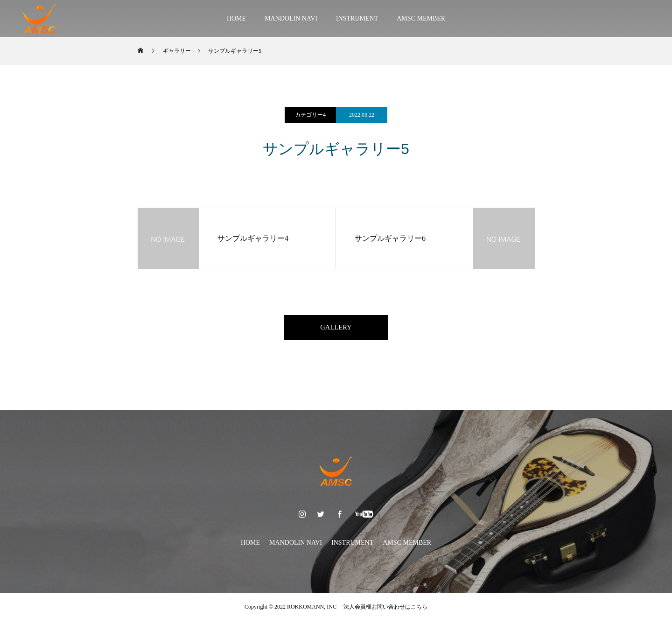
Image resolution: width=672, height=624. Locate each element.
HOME (236, 18)
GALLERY (336, 329)
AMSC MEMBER (421, 18)
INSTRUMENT (357, 18)
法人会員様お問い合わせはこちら (383, 610)
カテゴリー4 (310, 115)
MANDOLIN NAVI (291, 18)
